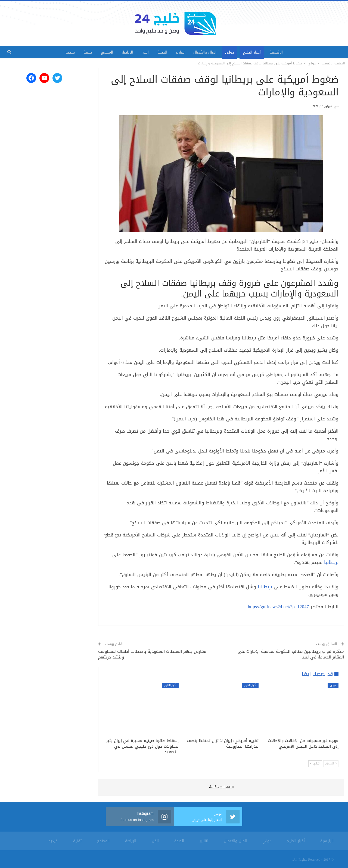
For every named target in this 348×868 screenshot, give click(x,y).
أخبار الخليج (256, 52)
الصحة (162, 52)
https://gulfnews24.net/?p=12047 (278, 607)
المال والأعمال (207, 52)
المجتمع (104, 52)
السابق (331, 764)
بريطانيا (331, 562)
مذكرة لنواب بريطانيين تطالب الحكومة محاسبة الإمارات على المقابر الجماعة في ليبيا (291, 654)
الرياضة (125, 52)
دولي (233, 52)
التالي (315, 764)
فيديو (65, 52)
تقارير (181, 52)
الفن (144, 52)
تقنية (83, 52)
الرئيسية (282, 52)
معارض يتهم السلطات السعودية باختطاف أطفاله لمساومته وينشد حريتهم (152, 654)
